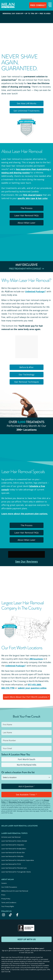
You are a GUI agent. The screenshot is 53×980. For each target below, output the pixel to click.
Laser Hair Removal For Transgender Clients (16, 872)
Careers (4, 883)
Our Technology (27, 375)
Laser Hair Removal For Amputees (13, 845)
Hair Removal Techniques (27, 382)
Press (3, 895)
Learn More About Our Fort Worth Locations (26, 697)
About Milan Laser (26, 223)
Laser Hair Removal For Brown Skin (13, 852)
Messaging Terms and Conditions (21, 802)
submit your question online (32, 688)
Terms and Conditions (9, 902)
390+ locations (26, 430)
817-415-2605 (35, 685)
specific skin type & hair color (33, 198)
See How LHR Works (27, 103)
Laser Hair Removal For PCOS (11, 864)
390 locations (36, 659)
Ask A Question (26, 786)
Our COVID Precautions (9, 887)
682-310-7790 (8, 688)
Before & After (26, 367)
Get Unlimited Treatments (27, 111)
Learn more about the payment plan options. (25, 514)
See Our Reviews (26, 561)
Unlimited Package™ (36, 291)
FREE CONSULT (38, 5)
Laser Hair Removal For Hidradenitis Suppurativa (18, 860)
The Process (26, 208)
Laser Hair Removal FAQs (26, 215)
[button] (50, 5)
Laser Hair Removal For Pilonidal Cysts (14, 868)
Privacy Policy (6, 899)
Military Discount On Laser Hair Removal (15, 891)
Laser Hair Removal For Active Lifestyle (14, 841)
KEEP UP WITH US (27, 939)
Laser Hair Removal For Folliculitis (12, 856)
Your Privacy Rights (8, 906)
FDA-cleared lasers (32, 195)
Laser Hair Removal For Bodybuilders (14, 849)
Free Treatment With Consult (26, 269)
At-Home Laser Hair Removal (11, 837)
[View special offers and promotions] (26, 17)
